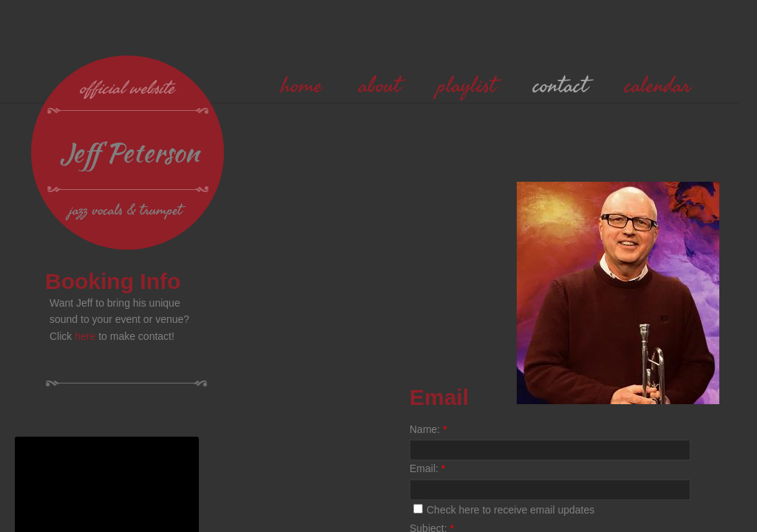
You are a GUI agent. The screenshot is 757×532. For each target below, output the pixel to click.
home (302, 86)
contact (560, 86)
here (85, 336)
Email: (427, 468)
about (380, 86)
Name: (428, 429)
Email (439, 397)
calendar (658, 86)
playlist (467, 86)
